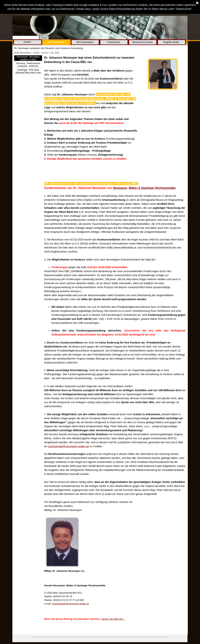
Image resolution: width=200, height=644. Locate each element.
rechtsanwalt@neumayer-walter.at (68, 446)
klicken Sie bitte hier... (113, 619)
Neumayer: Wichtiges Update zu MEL (28, 58)
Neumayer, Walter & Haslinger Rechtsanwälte (144, 188)
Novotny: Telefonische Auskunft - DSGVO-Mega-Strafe (28, 66)
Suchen (44, 38)
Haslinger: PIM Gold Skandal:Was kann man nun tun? (28, 73)
